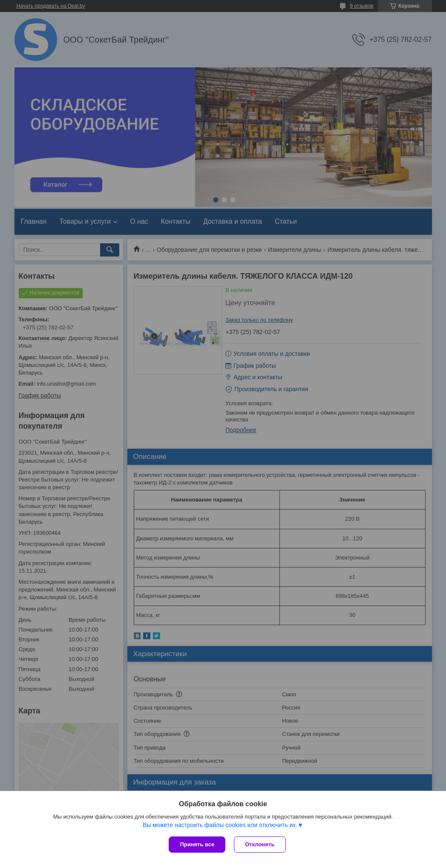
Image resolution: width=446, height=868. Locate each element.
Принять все (197, 844)
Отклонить (260, 844)
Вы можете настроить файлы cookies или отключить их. (220, 825)
